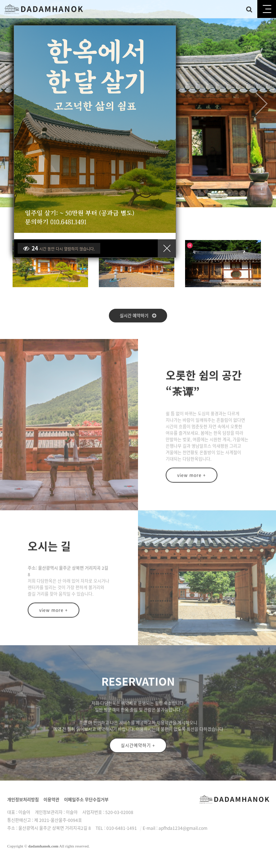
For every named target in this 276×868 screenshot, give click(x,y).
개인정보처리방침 (23, 800)
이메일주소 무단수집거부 (86, 800)
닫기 (167, 248)
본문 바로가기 (0, 0)
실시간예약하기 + (138, 750)
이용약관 (51, 800)
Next (262, 104)
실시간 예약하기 (138, 316)
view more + (192, 479)
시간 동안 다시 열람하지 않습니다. (59, 248)
